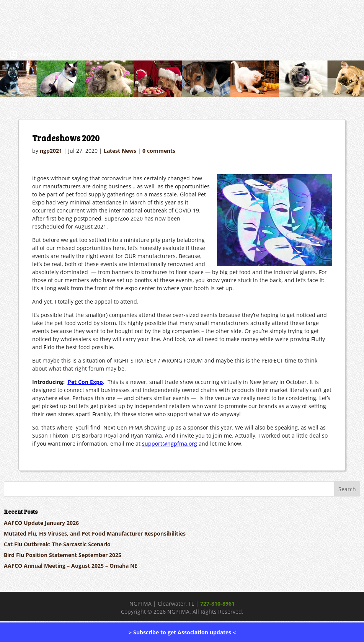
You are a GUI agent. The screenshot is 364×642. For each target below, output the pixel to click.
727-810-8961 (217, 604)
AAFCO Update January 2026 (41, 523)
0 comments (159, 151)
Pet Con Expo (85, 382)
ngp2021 (51, 151)
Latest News (120, 151)
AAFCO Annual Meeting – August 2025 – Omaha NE (71, 566)
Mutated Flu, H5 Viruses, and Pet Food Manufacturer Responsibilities (95, 533)
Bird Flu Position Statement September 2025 (63, 555)
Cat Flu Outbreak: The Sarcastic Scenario (57, 544)
